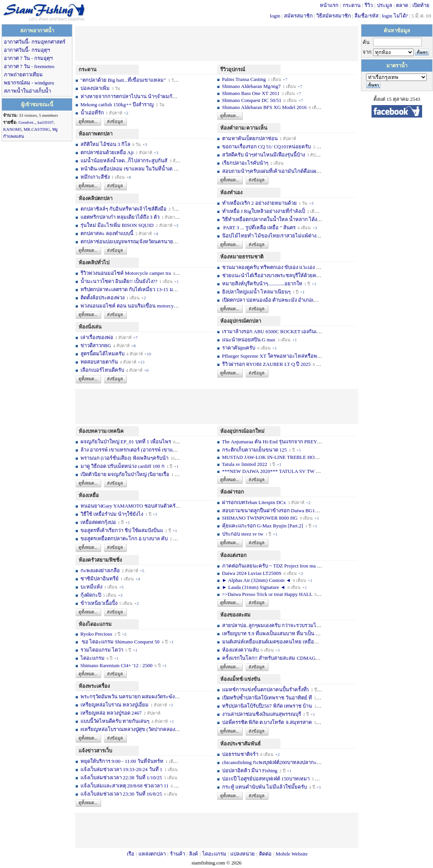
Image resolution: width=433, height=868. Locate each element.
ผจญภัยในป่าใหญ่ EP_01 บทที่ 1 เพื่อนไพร (126, 442)
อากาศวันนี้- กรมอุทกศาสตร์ (35, 42)
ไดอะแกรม (93, 658)
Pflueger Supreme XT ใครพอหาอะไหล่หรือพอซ (273, 356)
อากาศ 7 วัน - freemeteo (29, 66)
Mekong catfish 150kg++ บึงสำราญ (117, 105)
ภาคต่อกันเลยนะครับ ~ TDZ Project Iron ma (269, 566)
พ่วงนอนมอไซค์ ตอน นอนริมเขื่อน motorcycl (129, 306)
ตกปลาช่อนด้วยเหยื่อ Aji (107, 152)
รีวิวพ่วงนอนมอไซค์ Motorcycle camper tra (126, 273)
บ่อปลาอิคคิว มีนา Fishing (250, 770)
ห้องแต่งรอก (233, 555)
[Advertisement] (217, 44)
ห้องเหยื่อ (89, 495)
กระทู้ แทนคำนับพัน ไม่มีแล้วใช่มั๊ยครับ (265, 787)
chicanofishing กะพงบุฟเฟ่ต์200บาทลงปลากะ (269, 762)
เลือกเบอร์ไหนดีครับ (103, 370)
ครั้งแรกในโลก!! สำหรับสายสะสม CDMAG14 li (273, 658)
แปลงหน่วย (243, 854)
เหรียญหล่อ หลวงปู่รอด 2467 (111, 713)
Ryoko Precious (96, 634)
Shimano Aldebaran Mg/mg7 (252, 86)
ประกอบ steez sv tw (243, 534)
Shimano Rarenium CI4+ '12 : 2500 (117, 665)
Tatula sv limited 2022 (244, 464)
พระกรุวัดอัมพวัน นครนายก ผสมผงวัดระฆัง (128, 697)
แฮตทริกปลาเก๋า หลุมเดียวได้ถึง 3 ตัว (120, 217)
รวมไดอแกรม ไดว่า (102, 650)
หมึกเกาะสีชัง (95, 177)
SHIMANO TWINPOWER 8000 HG (260, 518)
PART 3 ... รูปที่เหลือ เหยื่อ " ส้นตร (259, 228)
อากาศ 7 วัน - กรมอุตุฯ (28, 58)
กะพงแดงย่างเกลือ (100, 570)
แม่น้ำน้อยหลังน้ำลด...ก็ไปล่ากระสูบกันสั (124, 161)
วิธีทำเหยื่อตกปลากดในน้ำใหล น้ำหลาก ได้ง (270, 219)
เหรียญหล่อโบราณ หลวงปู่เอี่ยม (115, 705)
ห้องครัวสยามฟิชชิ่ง (100, 560)
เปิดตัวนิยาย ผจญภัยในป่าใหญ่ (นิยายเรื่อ (125, 474)
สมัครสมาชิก (298, 16)
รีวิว (369, 5)
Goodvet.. (27, 122)
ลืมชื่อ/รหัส (366, 16)
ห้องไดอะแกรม (95, 624)
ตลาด (402, 5)
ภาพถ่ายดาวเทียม (23, 75)
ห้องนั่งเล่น (90, 327)
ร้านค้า (178, 854)
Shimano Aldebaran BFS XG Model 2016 (265, 107)
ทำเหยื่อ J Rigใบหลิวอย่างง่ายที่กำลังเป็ (264, 211)
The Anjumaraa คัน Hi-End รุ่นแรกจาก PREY (269, 442)
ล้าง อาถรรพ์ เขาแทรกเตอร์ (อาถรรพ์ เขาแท (128, 450)
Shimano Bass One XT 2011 (251, 93)
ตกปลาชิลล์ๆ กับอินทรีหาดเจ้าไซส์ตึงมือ (124, 209)
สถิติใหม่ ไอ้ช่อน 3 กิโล (106, 144)
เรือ (131, 854)
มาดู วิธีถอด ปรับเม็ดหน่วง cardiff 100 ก (123, 466)
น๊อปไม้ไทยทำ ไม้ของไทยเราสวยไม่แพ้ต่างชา (272, 236)
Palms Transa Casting (244, 79)
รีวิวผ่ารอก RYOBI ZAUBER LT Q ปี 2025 (266, 364)
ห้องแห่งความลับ (240, 650)
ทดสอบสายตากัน (99, 362)
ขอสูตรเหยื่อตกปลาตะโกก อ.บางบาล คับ (124, 539)
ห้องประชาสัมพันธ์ (240, 744)
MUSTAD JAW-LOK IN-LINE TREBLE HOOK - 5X (278, 457)
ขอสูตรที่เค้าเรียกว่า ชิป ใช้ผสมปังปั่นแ (122, 530)
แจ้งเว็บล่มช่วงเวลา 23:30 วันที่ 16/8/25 (121, 794)
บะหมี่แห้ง (92, 587)
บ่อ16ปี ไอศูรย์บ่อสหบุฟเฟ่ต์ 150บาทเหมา (266, 779)
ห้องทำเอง (231, 192)
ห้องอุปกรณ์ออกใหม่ (242, 431)
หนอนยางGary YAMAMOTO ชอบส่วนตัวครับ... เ (133, 506)
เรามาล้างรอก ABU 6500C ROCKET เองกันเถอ (273, 331)
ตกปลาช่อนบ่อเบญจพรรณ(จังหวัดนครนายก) (129, 242)
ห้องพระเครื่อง (94, 686)
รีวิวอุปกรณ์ (233, 69)
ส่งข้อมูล (115, 121)
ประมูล (385, 5)
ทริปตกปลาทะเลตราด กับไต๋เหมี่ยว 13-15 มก (128, 289)
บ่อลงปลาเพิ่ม (95, 88)
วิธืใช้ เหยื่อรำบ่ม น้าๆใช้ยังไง (112, 514)
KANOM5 (12, 129)
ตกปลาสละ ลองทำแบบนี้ (107, 233)
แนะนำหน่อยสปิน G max (249, 340)
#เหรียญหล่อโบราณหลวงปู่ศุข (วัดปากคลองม (130, 729)
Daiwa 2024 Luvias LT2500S (252, 573)
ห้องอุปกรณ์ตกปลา (241, 321)
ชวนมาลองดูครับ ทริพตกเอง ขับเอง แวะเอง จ (271, 267)
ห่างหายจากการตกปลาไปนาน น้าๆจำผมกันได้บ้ (133, 96)
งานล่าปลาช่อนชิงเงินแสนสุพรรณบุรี (262, 714)
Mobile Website (292, 854)
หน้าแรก (329, 5)
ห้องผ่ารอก (232, 492)
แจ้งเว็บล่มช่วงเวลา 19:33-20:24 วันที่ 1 (122, 769)
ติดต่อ (265, 854)
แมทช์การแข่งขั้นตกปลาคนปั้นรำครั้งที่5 (266, 690)
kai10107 (46, 122)
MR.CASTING (37, 129)
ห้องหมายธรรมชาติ (242, 257)
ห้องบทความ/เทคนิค (101, 431)
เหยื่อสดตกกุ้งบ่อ (98, 522)
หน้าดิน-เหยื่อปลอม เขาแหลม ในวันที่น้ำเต (127, 169)
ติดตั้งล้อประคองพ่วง (103, 298)
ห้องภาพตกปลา (96, 134)
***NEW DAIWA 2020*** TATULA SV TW (268, 471)
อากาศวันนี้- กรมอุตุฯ (27, 50)
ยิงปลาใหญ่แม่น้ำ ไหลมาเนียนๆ (256, 292)
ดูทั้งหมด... (88, 121)
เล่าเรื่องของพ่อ (97, 337)
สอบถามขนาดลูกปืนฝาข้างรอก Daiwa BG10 (270, 510)
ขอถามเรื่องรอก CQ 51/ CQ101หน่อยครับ (267, 147)
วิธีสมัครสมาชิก (334, 16)
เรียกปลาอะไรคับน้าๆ (245, 163)
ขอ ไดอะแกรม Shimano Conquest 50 (120, 642)
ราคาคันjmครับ (239, 348)
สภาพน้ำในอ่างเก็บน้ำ (27, 91)
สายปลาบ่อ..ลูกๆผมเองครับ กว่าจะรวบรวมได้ (271, 625)
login (275, 16)
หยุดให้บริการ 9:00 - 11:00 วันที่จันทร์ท (122, 761)
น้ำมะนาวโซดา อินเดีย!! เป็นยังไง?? (119, 281)
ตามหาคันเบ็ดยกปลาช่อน (250, 138)
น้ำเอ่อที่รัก (92, 113)
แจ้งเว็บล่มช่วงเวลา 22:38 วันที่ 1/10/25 (121, 778)
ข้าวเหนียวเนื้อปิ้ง (99, 603)
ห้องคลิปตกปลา (96, 198)
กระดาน (352, 5)
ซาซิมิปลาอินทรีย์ (100, 579)
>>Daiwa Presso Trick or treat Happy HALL (267, 594)
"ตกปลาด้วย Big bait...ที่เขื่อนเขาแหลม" (124, 80)
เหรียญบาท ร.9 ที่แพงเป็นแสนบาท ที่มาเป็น (268, 633)
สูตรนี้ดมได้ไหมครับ (103, 354)
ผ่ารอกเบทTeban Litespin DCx (254, 502)
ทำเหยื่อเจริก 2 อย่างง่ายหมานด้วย (259, 203)
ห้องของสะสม (235, 615)
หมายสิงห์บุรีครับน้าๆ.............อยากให (262, 284)
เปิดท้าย (421, 5)
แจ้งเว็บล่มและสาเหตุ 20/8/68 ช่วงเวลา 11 (125, 786)
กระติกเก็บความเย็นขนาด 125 (255, 450)
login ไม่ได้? (395, 16)
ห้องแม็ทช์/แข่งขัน (240, 679)
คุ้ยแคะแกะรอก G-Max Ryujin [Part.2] (263, 526)
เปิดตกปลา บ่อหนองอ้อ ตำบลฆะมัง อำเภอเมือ (271, 300)
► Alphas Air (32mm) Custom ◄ (257, 580)
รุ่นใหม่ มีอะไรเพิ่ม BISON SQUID (117, 225)
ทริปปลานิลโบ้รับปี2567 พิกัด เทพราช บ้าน (267, 706)
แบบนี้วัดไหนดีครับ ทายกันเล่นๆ (115, 721)
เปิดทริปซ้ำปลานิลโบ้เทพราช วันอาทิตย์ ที (267, 698)
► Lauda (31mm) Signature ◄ (254, 587)
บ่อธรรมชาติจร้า (241, 754)
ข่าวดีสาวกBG (96, 345)
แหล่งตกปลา (152, 854)
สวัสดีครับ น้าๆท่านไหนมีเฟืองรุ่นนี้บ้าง (264, 155)
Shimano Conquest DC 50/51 (252, 100)
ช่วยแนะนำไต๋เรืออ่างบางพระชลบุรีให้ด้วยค (269, 275)
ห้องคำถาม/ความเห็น (244, 128)
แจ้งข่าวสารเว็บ (95, 751)
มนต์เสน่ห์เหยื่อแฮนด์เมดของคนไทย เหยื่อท (270, 642)
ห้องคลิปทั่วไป (94, 263)
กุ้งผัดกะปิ (91, 595)
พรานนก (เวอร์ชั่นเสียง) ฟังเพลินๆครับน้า (124, 458)
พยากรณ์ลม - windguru (29, 83)
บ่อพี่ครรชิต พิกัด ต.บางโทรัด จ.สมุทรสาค (267, 722)
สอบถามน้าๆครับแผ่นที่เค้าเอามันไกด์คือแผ (269, 171)
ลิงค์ (194, 854)
